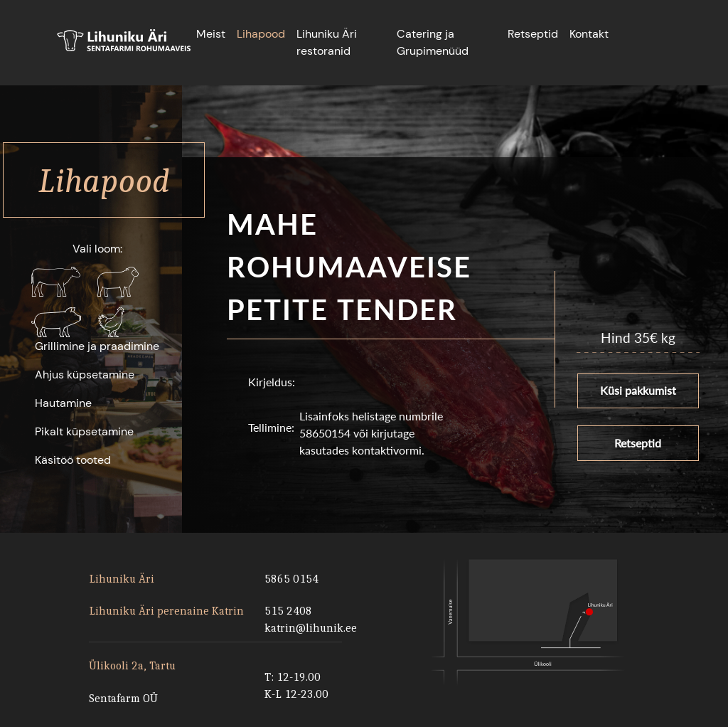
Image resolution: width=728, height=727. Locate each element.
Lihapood (261, 34)
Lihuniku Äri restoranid (327, 42)
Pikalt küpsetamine (84, 431)
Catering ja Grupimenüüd (433, 42)
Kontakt (589, 34)
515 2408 (288, 611)
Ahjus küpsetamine (85, 375)
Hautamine (63, 403)
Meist (211, 34)
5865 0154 (291, 579)
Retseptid (533, 34)
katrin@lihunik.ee (309, 628)
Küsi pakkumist (638, 389)
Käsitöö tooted (73, 460)
